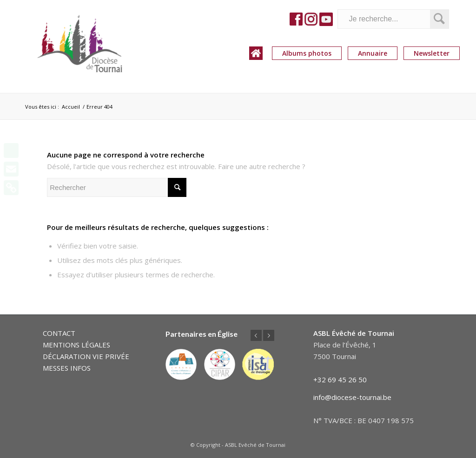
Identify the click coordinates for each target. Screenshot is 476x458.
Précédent (256, 335)
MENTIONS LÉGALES (76, 345)
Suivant (269, 335)
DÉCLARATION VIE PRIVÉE (86, 356)
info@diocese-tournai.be (352, 397)
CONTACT (59, 333)
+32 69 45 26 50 (340, 379)
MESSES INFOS (67, 368)
